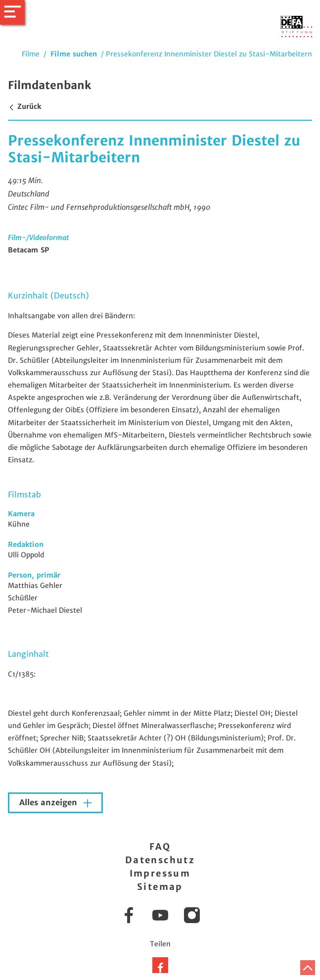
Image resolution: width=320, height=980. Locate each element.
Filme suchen (74, 54)
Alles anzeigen (49, 803)
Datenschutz (160, 860)
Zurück (24, 106)
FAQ (160, 847)
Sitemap (160, 887)
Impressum (160, 873)
